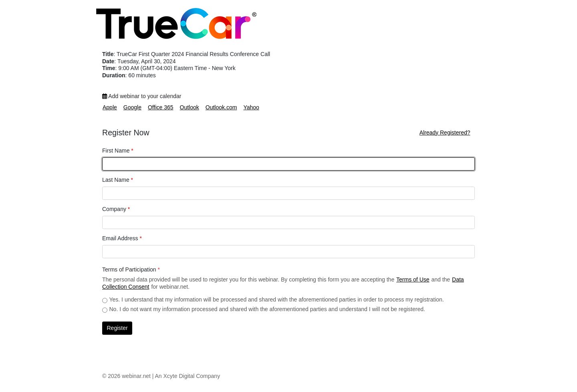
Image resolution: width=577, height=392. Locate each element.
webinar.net (136, 376)
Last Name (118, 180)
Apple (110, 107)
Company (116, 209)
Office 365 (161, 107)
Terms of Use (413, 279)
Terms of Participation (131, 269)
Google (132, 107)
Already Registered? (445, 133)
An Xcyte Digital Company (188, 376)
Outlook (190, 107)
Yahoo (251, 107)
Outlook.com (221, 107)
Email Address (122, 238)
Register (117, 328)
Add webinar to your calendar (142, 96)
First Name (118, 151)
